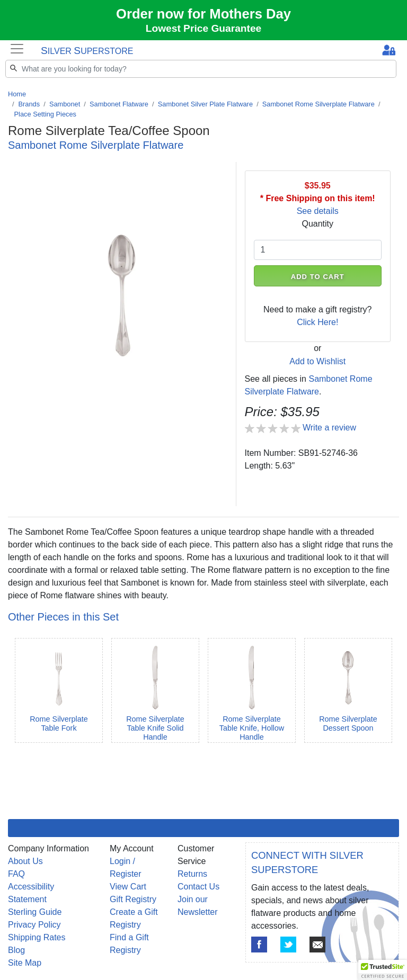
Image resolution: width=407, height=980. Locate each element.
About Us (25, 861)
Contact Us (198, 887)
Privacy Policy (34, 925)
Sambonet (65, 104)
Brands (29, 104)
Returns (192, 874)
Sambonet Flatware (119, 104)
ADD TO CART (318, 277)
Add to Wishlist (317, 361)
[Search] (201, 69)
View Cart (128, 887)
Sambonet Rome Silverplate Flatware (318, 104)
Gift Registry (133, 899)
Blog (16, 950)
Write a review (329, 428)
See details (318, 211)
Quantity (317, 224)
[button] (383, 970)
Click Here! (317, 322)
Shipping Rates (37, 937)
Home (17, 94)
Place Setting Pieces (45, 114)
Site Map (25, 963)
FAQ (16, 874)
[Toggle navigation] (17, 49)
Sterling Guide (35, 912)
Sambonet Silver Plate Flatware (205, 104)
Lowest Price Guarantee (204, 28)
